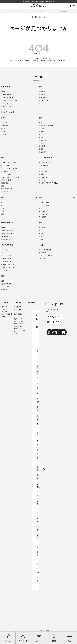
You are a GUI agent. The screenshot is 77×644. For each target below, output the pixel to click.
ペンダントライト (44, 202)
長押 (3, 211)
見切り (3, 208)
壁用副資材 (43, 152)
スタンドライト (43, 208)
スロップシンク (6, 103)
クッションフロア (7, 134)
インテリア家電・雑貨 (8, 264)
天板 (40, 236)
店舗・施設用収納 (7, 189)
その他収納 (5, 192)
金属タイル (42, 140)
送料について (18, 319)
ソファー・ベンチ (6, 262)
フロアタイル (5, 131)
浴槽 (3, 281)
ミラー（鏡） (5, 250)
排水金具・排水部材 (8, 112)
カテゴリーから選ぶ (14, 11)
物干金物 (42, 92)
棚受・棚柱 (42, 97)
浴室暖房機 (5, 290)
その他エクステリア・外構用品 (48, 183)
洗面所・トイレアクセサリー (10, 106)
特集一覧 (4, 307)
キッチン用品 (43, 259)
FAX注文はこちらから (53, 317)
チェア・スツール (6, 259)
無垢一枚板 (43, 228)
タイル (3, 129)
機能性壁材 (43, 146)
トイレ (3, 109)
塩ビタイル (42, 129)
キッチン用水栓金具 (8, 233)
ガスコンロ (42, 253)
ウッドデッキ (43, 180)
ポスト (41, 168)
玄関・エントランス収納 (9, 163)
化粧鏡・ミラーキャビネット (10, 100)
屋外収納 (42, 174)
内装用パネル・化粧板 (46, 126)
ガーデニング (43, 177)
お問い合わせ (18, 324)
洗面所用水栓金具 (7, 97)
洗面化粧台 (5, 92)
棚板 (3, 186)
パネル (41, 239)
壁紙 (40, 123)
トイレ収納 (5, 171)
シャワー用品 (5, 287)
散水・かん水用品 (45, 163)
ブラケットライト (44, 211)
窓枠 (3, 214)
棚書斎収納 (5, 183)
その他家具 (5, 270)
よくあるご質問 (19, 321)
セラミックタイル (44, 134)
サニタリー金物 (44, 100)
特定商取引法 (19, 329)
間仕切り (42, 149)
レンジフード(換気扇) (46, 256)
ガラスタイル (43, 137)
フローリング (5, 123)
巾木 (3, 205)
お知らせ (4, 309)
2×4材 (41, 233)
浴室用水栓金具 (6, 236)
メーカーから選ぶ (39, 11)
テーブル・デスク (6, 256)
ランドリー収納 (6, 174)
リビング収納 (5, 165)
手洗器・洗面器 (6, 95)
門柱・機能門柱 (44, 165)
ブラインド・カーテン (8, 267)
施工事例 (4, 312)
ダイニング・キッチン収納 (9, 168)
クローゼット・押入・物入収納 (11, 177)
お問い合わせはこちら (53, 322)
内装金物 (42, 95)
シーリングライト (44, 205)
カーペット (5, 126)
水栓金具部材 (6, 239)
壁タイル (42, 143)
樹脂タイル (42, 131)
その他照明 (43, 217)
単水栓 (4, 228)
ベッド (3, 253)
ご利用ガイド (18, 307)
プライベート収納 (7, 180)
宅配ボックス (43, 171)
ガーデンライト (44, 214)
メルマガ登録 (18, 326)
